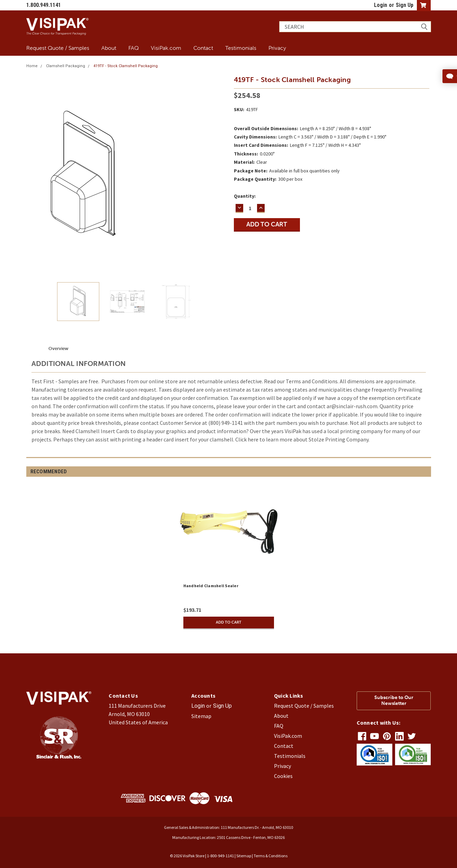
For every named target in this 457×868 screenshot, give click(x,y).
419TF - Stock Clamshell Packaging (126, 66)
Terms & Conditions (271, 856)
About (109, 48)
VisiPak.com (166, 48)
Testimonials (241, 48)
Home (32, 66)
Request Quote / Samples (58, 48)
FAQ (134, 48)
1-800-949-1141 (220, 856)
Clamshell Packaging (66, 66)
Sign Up (405, 5)
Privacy (277, 48)
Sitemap (201, 716)
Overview (58, 348)
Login (381, 5)
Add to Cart (229, 622)
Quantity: (245, 196)
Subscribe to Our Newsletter (394, 700)
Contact (203, 48)
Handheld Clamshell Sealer (211, 586)
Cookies (283, 776)
